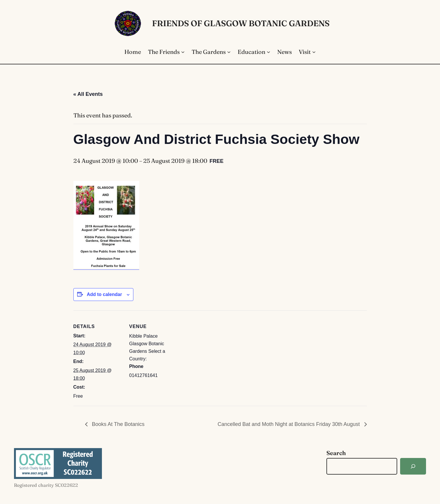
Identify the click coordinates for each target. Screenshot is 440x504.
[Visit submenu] (314, 52)
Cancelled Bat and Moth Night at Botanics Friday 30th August (289, 424)
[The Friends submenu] (183, 52)
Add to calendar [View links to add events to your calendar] (104, 294)
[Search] (413, 466)
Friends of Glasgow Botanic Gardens (241, 23)
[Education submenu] (268, 52)
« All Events (88, 94)
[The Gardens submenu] (229, 52)
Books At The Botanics (118, 424)
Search (336, 453)
